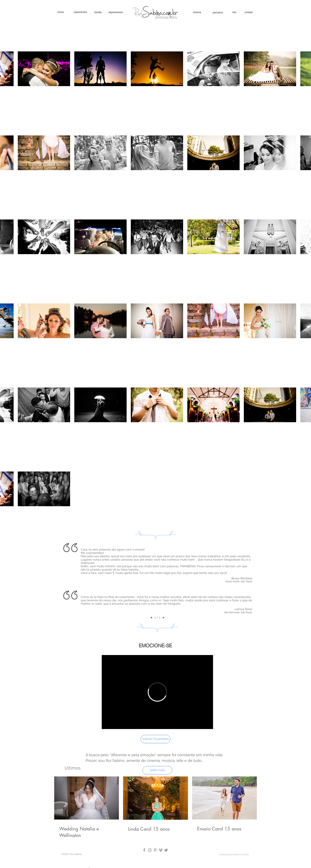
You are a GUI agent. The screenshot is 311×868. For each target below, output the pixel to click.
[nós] (234, 12)
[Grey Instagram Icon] (150, 850)
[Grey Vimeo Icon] (161, 850)
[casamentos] (80, 12)
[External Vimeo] (157, 692)
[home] (61, 12)
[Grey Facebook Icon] (144, 850)
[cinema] (197, 12)
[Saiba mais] (157, 770)
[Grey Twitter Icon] (166, 850)
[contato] (249, 12)
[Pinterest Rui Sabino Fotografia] (155, 850)
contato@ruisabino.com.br (234, 854)
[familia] (98, 12)
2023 (67, 854)
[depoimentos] (116, 12)
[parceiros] (218, 13)
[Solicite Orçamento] (155, 739)
